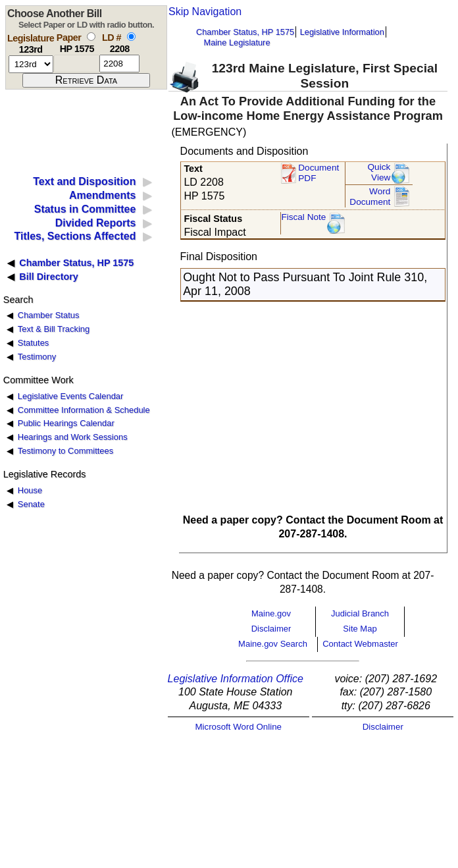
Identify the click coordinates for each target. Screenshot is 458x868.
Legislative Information (342, 32)
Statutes (34, 343)
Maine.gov (271, 613)
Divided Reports (96, 223)
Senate (31, 504)
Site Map (360, 629)
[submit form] (86, 80)
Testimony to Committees (65, 451)
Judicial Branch (360, 613)
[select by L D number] (131, 37)
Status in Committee (85, 209)
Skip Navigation (205, 12)
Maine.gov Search (273, 644)
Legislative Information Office (236, 679)
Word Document (370, 197)
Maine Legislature (237, 42)
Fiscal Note (303, 217)
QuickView (379, 172)
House (30, 490)
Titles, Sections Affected (75, 236)
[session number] (31, 64)
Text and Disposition (84, 181)
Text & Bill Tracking (54, 329)
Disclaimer (271, 629)
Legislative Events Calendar (71, 396)
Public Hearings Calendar (66, 423)
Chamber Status (49, 315)
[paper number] (77, 64)
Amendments (102, 195)
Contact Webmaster (360, 644)
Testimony (37, 357)
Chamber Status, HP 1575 (245, 32)
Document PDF (318, 173)
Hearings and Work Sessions (73, 437)
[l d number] (119, 64)
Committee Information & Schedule (84, 410)
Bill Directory (49, 277)
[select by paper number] (91, 37)
